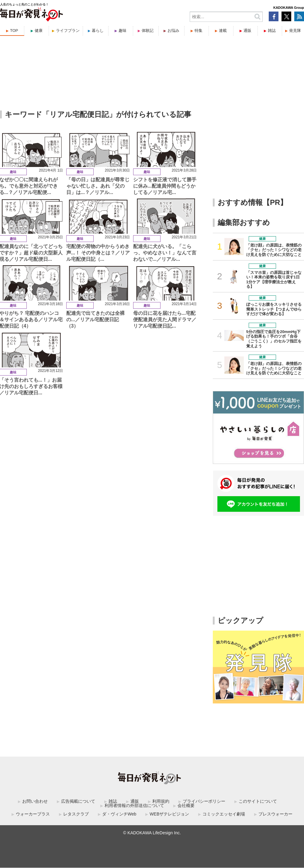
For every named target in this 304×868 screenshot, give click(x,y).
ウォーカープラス (33, 814)
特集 (199, 31)
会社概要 (186, 805)
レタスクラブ (76, 814)
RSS (299, 16)
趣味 (123, 31)
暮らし (98, 31)
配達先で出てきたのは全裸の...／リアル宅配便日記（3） (95, 320)
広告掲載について (78, 801)
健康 (39, 31)
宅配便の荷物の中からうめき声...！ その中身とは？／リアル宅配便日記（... (98, 253)
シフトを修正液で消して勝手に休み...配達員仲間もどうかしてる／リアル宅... (165, 186)
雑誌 (272, 31)
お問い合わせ (35, 801)
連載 (223, 31)
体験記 (148, 31)
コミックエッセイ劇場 (224, 814)
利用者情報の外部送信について (134, 805)
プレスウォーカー (275, 814)
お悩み (173, 31)
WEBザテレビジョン (169, 814)
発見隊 (295, 31)
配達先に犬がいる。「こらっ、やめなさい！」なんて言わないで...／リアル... (165, 253)
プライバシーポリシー (204, 801)
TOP (14, 31)
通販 (247, 31)
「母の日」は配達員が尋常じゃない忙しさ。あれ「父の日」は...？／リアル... (98, 186)
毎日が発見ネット (35, 15)
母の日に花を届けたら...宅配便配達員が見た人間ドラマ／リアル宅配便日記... (165, 320)
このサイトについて (258, 801)
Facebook (274, 16)
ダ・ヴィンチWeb (119, 814)
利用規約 (161, 801)
